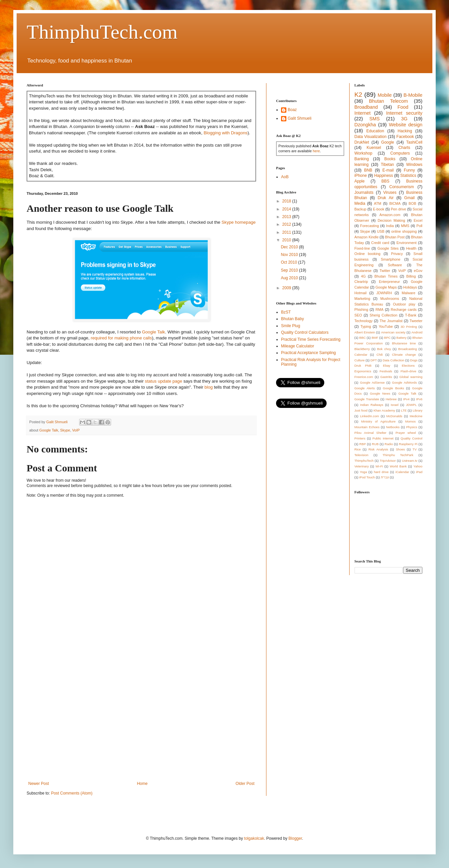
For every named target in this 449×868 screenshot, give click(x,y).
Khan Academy (384, 410)
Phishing (361, 310)
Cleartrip (361, 282)
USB (380, 231)
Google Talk (153, 332)
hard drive (381, 472)
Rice (358, 449)
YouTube (386, 326)
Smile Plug (291, 326)
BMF (375, 338)
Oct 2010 (289, 262)
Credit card (380, 243)
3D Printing (409, 327)
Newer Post (39, 784)
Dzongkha (365, 125)
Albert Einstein (365, 332)
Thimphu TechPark (398, 455)
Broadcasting (407, 349)
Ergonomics (363, 371)
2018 (287, 201)
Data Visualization (371, 137)
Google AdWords (405, 382)
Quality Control (411, 438)
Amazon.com (390, 215)
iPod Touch (367, 477)
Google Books (393, 388)
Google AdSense (372, 382)
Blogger (295, 838)
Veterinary (362, 466)
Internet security (404, 113)
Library (418, 410)
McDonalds (394, 416)
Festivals (386, 371)
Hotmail (361, 293)
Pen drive (398, 209)
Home (142, 784)
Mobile (384, 95)
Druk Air (385, 198)
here (316, 151)
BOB (413, 203)
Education (375, 131)
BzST (286, 312)
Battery (401, 338)
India (390, 226)
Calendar (361, 355)
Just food (361, 410)
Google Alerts (365, 388)
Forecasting (370, 226)
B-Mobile (413, 95)
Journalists (364, 192)
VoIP (76, 430)
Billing (411, 276)
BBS (385, 181)
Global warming (411, 377)
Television (362, 455)
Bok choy (384, 349)
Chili (380, 355)
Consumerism (402, 187)
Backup (361, 209)
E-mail (388, 170)
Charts (404, 148)
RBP (363, 444)
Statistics (408, 176)
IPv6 (419, 399)
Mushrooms (389, 299)
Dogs (414, 360)
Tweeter (416, 321)
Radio (389, 444)
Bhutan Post (395, 237)
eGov (418, 271)
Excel (418, 220)
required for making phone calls (121, 338)
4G (363, 276)
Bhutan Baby (293, 319)
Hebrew (391, 399)
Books (390, 159)
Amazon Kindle (367, 237)
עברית (385, 477)
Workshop (364, 153)
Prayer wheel (406, 433)
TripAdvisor (388, 461)
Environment (407, 243)
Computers (400, 153)
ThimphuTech (364, 461)
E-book (378, 209)
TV (414, 449)
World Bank (398, 466)
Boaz (292, 110)
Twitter (385, 271)
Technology (364, 321)
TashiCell (414, 142)
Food (403, 107)
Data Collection (393, 360)
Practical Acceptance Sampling (308, 353)
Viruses (390, 192)
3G (404, 119)
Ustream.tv (409, 461)
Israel (395, 405)
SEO (358, 315)
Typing (366, 326)
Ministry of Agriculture (378, 421)
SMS (374, 119)
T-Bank (411, 315)
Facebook (405, 137)
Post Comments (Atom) (72, 793)
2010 (287, 240)
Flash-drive (408, 371)
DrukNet (362, 142)
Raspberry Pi (408, 444)
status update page (164, 381)
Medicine (416, 416)
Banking (362, 159)
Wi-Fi (379, 466)
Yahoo (418, 466)
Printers (360, 438)
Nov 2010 (290, 255)
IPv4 (406, 399)
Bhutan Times (386, 276)
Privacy (397, 254)
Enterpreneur (389, 282)
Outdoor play (404, 304)
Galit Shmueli (299, 118)
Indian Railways (372, 405)
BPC (387, 338)
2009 (287, 288)
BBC (363, 338)
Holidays (410, 287)
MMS (405, 226)
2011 (287, 232)
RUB (375, 444)
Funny (409, 170)
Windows (414, 165)
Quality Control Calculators (305, 332)
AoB (285, 177)
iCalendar (402, 472)
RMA (379, 310)
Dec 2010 (290, 247)
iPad (419, 472)
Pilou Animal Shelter (371, 433)
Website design (406, 125)
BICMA (395, 203)
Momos (410, 421)
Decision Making (391, 220)
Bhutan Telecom (388, 101)
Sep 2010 (290, 270)
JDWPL (411, 405)
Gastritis (386, 377)
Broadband (366, 107)
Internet (363, 113)
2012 (287, 224)
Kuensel (374, 148)
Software (395, 265)
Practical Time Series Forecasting (311, 339)
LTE (404, 410)
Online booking (368, 254)
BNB (368, 170)
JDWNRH (384, 293)
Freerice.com (364, 377)
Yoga (364, 472)
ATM (377, 203)
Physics (412, 427)
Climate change (404, 355)
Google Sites (388, 248)
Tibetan (387, 165)
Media (360, 203)
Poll (419, 226)
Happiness (384, 176)
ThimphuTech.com (102, 32)
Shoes (400, 449)
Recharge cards (404, 310)
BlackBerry (362, 349)
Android (417, 332)
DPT (374, 360)
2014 (287, 209)
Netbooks (393, 427)
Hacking (405, 131)
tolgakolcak (254, 838)
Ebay (386, 366)
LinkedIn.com (369, 416)
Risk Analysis (378, 449)
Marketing (362, 299)
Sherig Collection (383, 315)
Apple (360, 181)
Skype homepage (239, 222)
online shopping (404, 231)
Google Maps (386, 287)
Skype (65, 430)
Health (411, 248)
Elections (408, 366)
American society (393, 332)
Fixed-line (362, 248)
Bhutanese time (404, 343)
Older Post (245, 784)
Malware (409, 293)
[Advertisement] (62, 711)
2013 (287, 217)
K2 (358, 95)
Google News (380, 393)
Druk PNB (363, 366)
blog (209, 387)
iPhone (361, 176)
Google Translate (367, 399)
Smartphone (391, 259)
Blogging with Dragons (225, 133)
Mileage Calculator (298, 346)
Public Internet (383, 438)
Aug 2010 (290, 278)
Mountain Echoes (367, 427)
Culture (360, 360)
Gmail (409, 198)
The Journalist (391, 321)
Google (388, 142)
